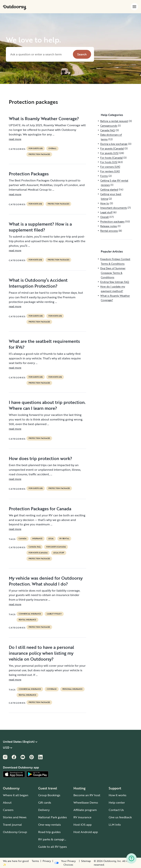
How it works (117, 795)
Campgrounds (109, 126)
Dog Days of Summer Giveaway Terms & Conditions (113, 273)
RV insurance (82, 817)
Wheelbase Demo (86, 802)
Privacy (47, 861)
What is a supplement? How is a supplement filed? (40, 227)
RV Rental (64, 539)
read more (15, 139)
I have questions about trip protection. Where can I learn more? (47, 405)
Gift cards (45, 802)
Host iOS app (83, 825)
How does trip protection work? (40, 458)
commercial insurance (30, 614)
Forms (104, 176)
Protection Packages (29, 174)
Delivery (44, 810)
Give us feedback (120, 817)
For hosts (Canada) (38, 553)
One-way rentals (49, 825)
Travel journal (12, 825)
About (7, 802)
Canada (23, 539)
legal (51, 539)
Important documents (114, 208)
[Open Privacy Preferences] (66, 863)
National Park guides (53, 817)
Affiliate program (85, 810)
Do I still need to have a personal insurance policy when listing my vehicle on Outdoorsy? (41, 653)
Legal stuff (59, 553)
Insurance (37, 539)
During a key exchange (114, 144)
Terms (35, 861)
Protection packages (39, 154)
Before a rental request (114, 121)
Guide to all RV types (53, 847)
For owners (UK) (110, 167)
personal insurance (72, 689)
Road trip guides (49, 832)
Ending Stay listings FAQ (115, 282)
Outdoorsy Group (15, 832)
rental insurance (27, 620)
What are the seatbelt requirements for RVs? (44, 344)
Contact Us (116, 810)
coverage (52, 689)
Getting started (109, 189)
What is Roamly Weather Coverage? (44, 119)
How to (105, 203)
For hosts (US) (35, 204)
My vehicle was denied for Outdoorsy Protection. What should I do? (46, 581)
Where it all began (16, 795)
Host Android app (86, 832)
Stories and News (15, 817)
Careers (8, 810)
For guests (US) (36, 149)
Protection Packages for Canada (40, 509)
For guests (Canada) (56, 547)
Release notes (109, 226)
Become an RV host (87, 795)
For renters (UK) (110, 171)
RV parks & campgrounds (56, 839)
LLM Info (115, 825)
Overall (52, 149)
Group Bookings (49, 795)
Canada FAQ (35, 547)
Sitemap (86, 861)
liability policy (54, 614)
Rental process (109, 231)
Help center (117, 802)
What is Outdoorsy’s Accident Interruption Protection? (38, 283)
